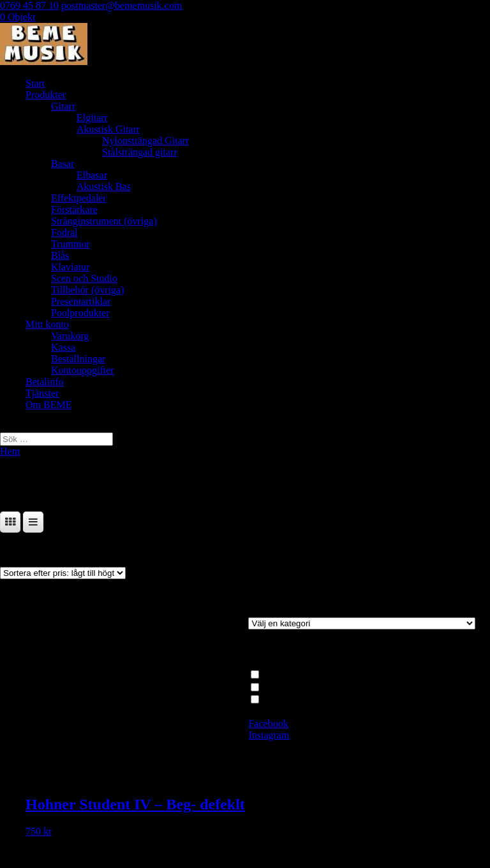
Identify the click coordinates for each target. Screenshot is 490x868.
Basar (63, 164)
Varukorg (70, 336)
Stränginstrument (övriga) (104, 221)
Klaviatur (70, 267)
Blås (60, 255)
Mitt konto (47, 324)
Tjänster (42, 393)
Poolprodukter (80, 313)
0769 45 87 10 (29, 5)
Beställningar (78, 359)
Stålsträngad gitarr (140, 152)
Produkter (46, 95)
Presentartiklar (81, 301)
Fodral (64, 232)
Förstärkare (74, 210)
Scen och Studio (84, 278)
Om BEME (48, 405)
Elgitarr (92, 118)
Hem (10, 451)
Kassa (63, 347)
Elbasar (92, 175)
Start (35, 83)
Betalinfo (45, 382)
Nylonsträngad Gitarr (145, 141)
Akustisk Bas (104, 187)
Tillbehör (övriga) (88, 290)
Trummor (71, 244)
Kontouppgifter (83, 370)
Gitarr (63, 106)
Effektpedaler (79, 198)
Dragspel (281, 687)
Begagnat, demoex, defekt (316, 699)
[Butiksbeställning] (63, 573)
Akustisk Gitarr (108, 129)
